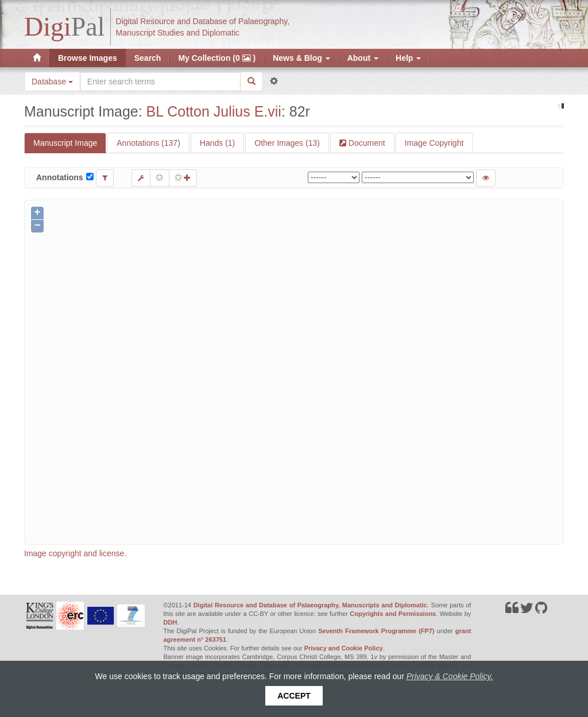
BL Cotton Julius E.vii (214, 111)
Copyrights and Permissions (393, 614)
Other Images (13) (287, 143)
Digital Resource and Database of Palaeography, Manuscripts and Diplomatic (310, 605)
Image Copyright (434, 143)
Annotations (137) (148, 143)
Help (408, 58)
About (363, 58)
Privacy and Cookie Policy (344, 648)
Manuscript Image (65, 143)
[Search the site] (160, 82)
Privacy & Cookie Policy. (450, 676)
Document (366, 143)
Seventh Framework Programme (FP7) (376, 631)
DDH (171, 622)
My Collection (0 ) (217, 58)
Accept (294, 696)
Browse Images (88, 58)
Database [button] (52, 82)
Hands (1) (217, 143)
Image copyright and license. (75, 553)
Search (148, 58)
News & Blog (301, 58)
